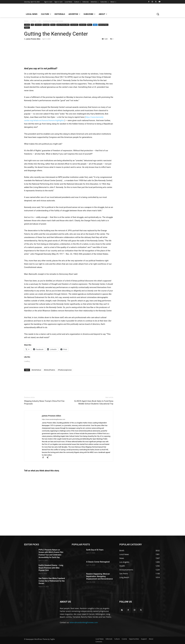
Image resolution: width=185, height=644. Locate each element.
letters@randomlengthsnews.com (84, 622)
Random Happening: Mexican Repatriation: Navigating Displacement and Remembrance (99, 576)
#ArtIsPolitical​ (36, 370)
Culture (34, 21)
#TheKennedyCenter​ (65, 370)
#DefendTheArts (50, 370)
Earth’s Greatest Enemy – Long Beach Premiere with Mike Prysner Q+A (51, 568)
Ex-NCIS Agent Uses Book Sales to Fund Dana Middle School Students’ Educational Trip (94, 402)
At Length (46, 25)
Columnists (74, 25)
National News (103, 25)
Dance (53, 25)
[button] (158, 14)
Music (90, 25)
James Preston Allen (63, 25)
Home (26, 21)
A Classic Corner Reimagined (98, 562)
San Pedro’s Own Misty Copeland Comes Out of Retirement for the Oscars (52, 581)
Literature (83, 25)
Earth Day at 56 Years (95, 550)
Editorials (38, 25)
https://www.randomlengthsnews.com (53, 419)
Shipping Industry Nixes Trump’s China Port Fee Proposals (44, 402)
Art (40, 21)
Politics (27, 28)
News (95, 25)
